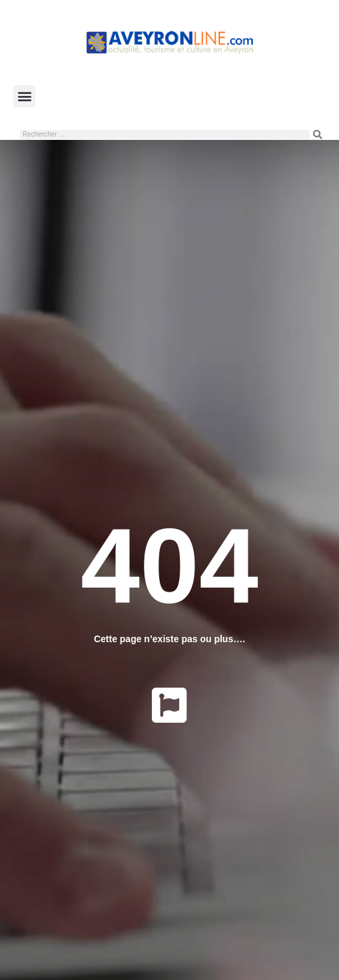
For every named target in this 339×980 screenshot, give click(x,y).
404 (169, 565)
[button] (24, 96)
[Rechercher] (318, 135)
